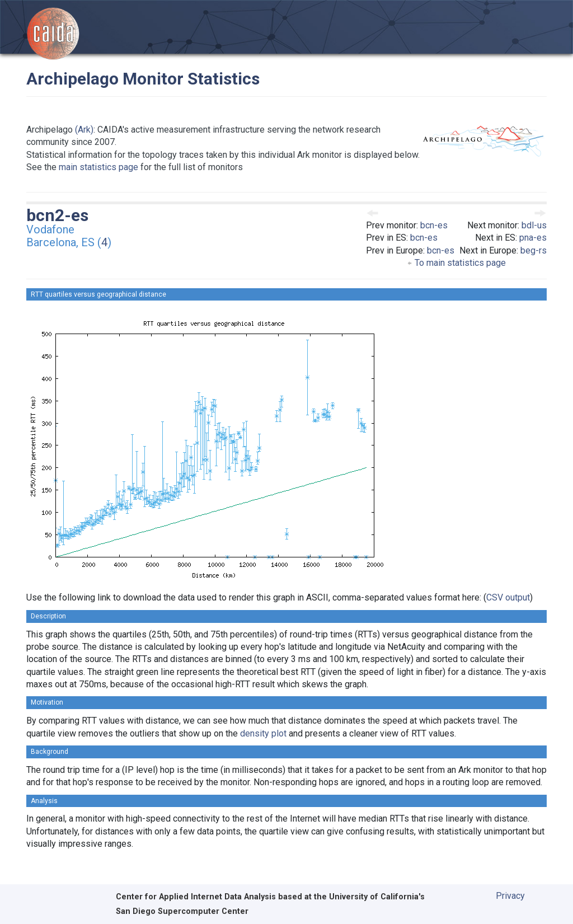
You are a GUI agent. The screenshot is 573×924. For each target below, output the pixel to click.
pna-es (533, 238)
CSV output (508, 597)
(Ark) (84, 130)
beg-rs (534, 250)
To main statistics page (456, 263)
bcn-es (434, 225)
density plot (263, 733)
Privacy (510, 896)
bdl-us (534, 225)
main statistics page (98, 167)
